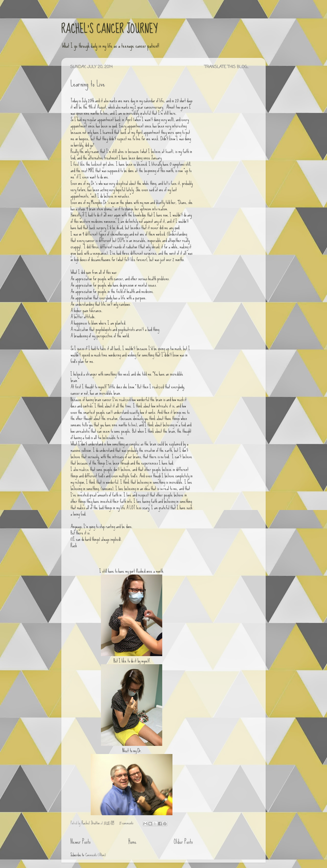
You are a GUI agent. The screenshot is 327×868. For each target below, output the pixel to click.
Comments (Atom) (96, 855)
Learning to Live (88, 84)
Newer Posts (80, 842)
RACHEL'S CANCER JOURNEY (109, 29)
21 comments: (127, 823)
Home (132, 842)
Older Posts (183, 842)
